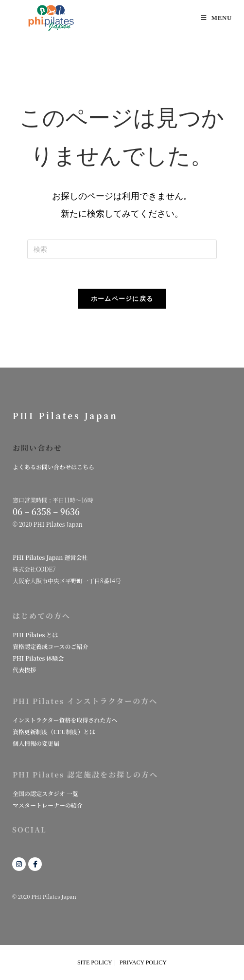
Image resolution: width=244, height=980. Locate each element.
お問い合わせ (37, 448)
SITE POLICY (95, 962)
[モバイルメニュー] (216, 18)
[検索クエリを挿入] (122, 249)
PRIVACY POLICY (143, 962)
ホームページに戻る (122, 299)
